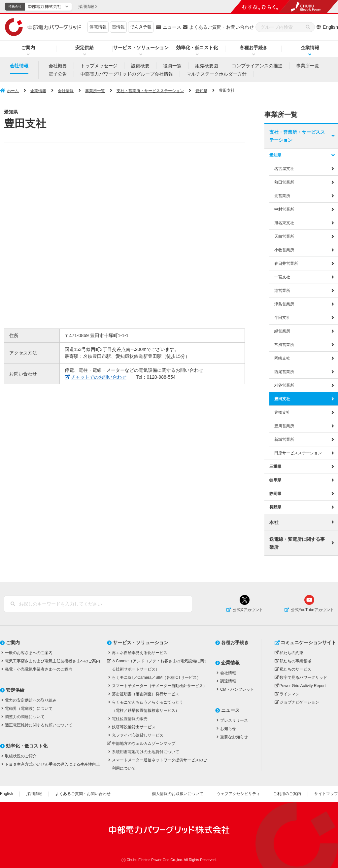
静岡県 (275, 494)
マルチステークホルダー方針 (217, 74)
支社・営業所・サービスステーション (150, 91)
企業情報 (38, 91)
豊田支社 (282, 399)
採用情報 (34, 794)
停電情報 (98, 27)
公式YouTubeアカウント (312, 609)
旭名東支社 (284, 223)
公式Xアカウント (248, 609)
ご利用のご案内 (287, 794)
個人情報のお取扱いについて (178, 794)
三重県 (275, 467)
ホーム (13, 91)
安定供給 (84, 48)
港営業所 (282, 290)
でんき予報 (141, 27)
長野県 (275, 507)
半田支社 (282, 317)
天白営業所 (284, 236)
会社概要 (58, 66)
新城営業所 (284, 439)
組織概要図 (207, 66)
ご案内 (28, 48)
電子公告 (58, 74)
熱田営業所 (284, 182)
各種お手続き (253, 48)
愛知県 (201, 91)
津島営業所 (284, 304)
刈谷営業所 (284, 385)
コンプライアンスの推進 (257, 66)
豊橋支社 (282, 412)
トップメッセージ (99, 66)
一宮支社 (282, 277)
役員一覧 (172, 66)
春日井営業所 (286, 263)
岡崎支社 (282, 358)
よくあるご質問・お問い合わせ (221, 27)
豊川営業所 (284, 426)
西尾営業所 (284, 372)
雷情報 (118, 27)
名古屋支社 (284, 168)
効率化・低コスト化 (197, 48)
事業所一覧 (308, 66)
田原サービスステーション (298, 453)
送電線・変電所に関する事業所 (297, 543)
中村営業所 (284, 209)
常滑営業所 (284, 344)
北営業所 (282, 195)
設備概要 (140, 66)
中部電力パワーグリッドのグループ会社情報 (127, 74)
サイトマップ (326, 794)
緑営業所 (282, 331)
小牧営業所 (284, 250)
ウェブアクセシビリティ (238, 794)
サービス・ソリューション (141, 48)
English (330, 27)
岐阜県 (275, 480)
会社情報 (19, 66)
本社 (274, 522)
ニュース (172, 27)
